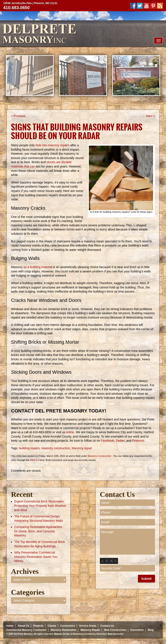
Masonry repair (82, 448)
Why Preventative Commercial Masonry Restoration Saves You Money (36, 557)
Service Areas (88, 626)
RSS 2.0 (35, 460)
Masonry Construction (100, 456)
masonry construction (56, 448)
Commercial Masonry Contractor (26, 630)
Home (10, 626)
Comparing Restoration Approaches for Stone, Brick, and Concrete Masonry (38, 531)
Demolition (137, 630)
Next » (151, 116)
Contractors (68, 626)
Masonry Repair (90, 630)
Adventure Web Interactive (110, 634)
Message (127, 542)
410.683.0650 (16, 8)
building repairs (29, 448)
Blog (151, 630)
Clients (52, 626)
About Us (23, 626)
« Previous (18, 116)
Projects (38, 626)
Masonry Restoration (63, 630)
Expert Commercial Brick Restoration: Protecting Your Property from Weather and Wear (40, 506)
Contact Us (107, 626)
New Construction (115, 630)
